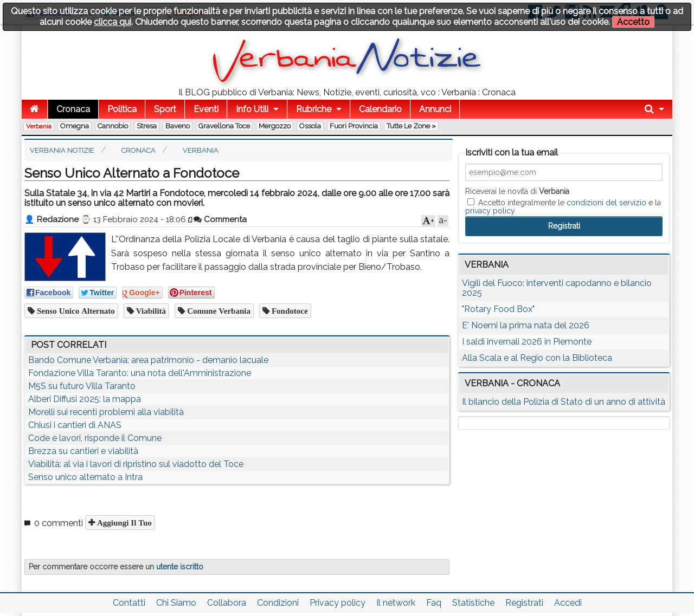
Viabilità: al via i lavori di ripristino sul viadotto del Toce (136, 464)
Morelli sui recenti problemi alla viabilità (106, 412)
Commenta (220, 219)
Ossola (310, 126)
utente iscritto (180, 567)
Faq (434, 603)
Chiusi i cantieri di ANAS (75, 425)
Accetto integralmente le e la (563, 206)
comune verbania (218, 311)
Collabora (227, 603)
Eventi (206, 109)
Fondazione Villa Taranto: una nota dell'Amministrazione (140, 373)
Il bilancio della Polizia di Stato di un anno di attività (564, 402)
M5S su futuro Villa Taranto (82, 386)
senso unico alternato (75, 311)
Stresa (147, 126)
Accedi (568, 603)
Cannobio (113, 126)
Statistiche (473, 603)
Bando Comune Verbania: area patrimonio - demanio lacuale (148, 360)
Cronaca (73, 109)
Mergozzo (275, 126)
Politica (122, 109)
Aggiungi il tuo (123, 523)
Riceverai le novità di (517, 191)
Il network (396, 603)
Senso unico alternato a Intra (85, 477)
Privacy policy (338, 603)
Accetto (633, 22)
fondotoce (289, 311)
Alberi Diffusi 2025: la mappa (85, 399)
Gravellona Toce (224, 126)
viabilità (150, 311)
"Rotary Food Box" (498, 309)
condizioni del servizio (606, 203)
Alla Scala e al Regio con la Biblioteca (537, 358)
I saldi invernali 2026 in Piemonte (527, 342)
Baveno (178, 126)
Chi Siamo (176, 603)
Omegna (75, 126)
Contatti (129, 603)
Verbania (39, 126)
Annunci (435, 109)
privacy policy (490, 211)
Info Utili (252, 109)
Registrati (524, 603)
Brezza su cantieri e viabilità (83, 451)
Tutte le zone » (411, 126)
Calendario (380, 109)
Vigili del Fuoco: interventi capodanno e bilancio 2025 (557, 288)
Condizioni (278, 603)
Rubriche (314, 109)
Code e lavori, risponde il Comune (95, 438)
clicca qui (113, 22)
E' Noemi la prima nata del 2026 (526, 325)
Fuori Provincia (354, 126)
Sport (165, 109)
